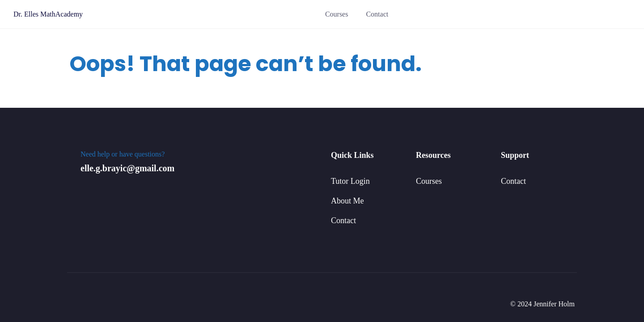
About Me (347, 201)
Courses (337, 14)
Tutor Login (350, 181)
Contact (377, 14)
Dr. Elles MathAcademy (48, 14)
